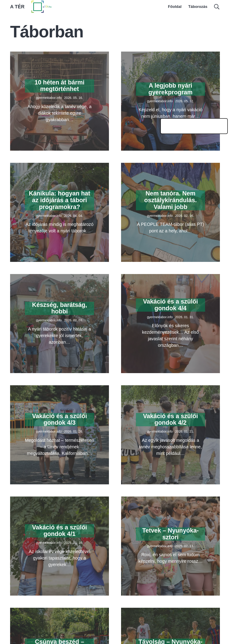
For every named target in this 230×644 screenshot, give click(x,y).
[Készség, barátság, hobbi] (60, 277)
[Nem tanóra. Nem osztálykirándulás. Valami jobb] (170, 166)
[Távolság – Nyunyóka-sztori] (170, 611)
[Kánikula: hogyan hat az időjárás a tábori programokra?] (60, 166)
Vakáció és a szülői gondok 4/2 (171, 420)
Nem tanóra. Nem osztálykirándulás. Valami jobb (170, 200)
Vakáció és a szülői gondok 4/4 (171, 305)
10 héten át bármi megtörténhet (60, 86)
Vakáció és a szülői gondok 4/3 (60, 420)
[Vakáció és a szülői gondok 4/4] (170, 277)
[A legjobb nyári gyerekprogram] (170, 55)
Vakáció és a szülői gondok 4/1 (60, 531)
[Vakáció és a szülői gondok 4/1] (60, 500)
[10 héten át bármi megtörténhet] (60, 55)
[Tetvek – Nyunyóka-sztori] (170, 500)
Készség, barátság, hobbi (60, 308)
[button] (217, 7)
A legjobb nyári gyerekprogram (171, 89)
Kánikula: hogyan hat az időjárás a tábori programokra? (59, 200)
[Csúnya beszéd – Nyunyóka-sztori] (60, 611)
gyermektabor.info (49, 98)
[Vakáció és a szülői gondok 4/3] (60, 388)
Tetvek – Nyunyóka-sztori (170, 534)
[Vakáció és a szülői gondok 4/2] (170, 388)
